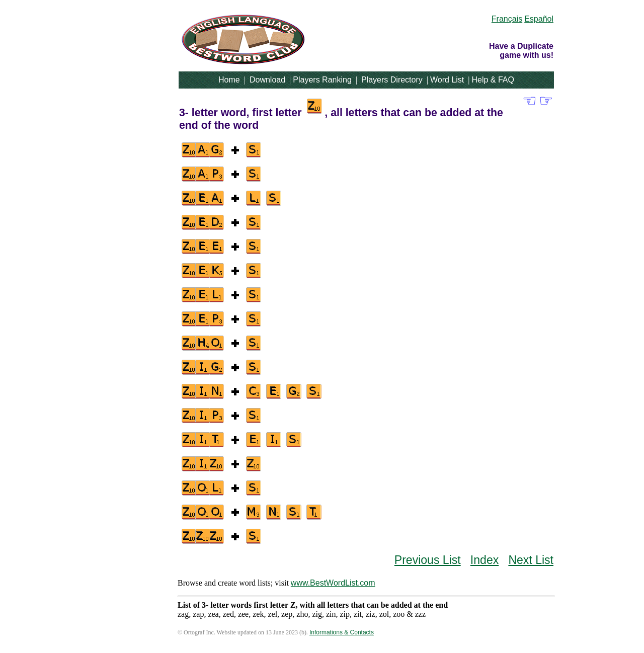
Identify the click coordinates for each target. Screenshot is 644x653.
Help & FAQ (493, 80)
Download (267, 80)
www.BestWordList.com (333, 583)
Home (229, 80)
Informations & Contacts (342, 632)
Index (485, 560)
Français (507, 19)
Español (539, 19)
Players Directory (392, 80)
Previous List (428, 560)
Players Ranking (322, 80)
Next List (531, 560)
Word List (447, 80)
